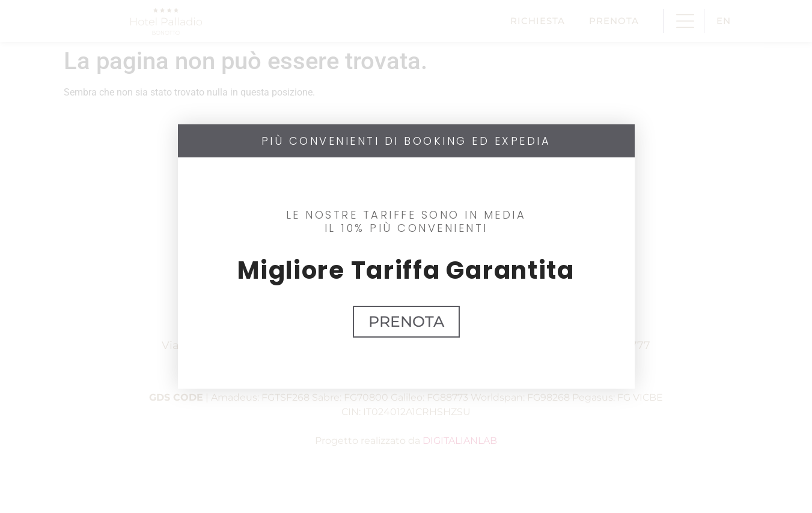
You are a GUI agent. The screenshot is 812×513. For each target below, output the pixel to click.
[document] (406, 256)
